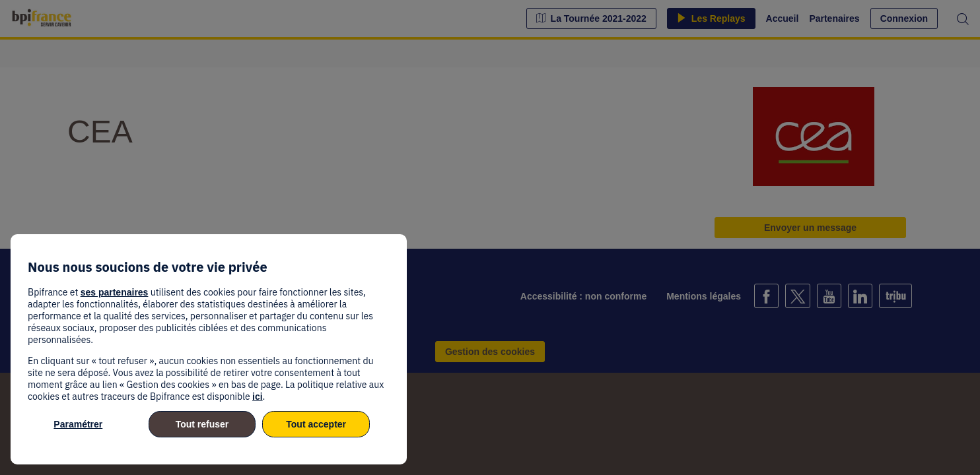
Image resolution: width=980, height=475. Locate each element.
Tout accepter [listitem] (316, 424)
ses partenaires (115, 292)
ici (258, 396)
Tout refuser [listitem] (202, 424)
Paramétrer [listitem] (78, 424)
